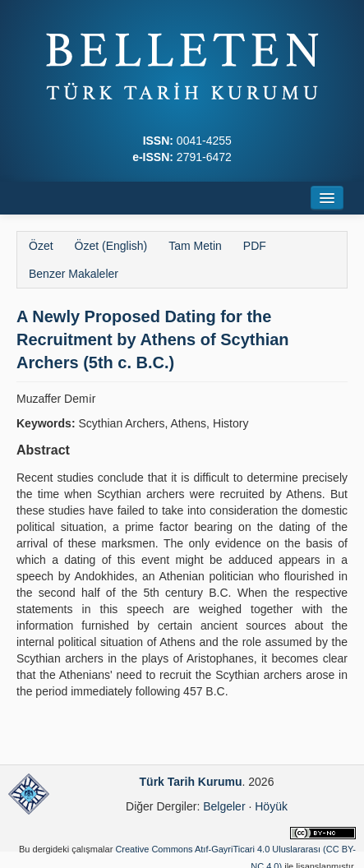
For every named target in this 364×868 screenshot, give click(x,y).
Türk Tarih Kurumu (191, 782)
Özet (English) (111, 246)
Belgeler (224, 806)
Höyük (271, 806)
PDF (255, 246)
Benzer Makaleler (74, 274)
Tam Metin (195, 246)
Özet (41, 246)
